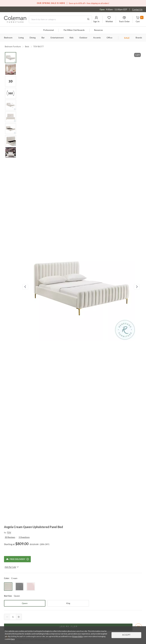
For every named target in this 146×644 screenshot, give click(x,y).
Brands (139, 38)
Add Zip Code (12, 567)
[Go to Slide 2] (11, 69)
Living (21, 38)
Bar (43, 38)
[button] (96, 19)
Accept (126, 635)
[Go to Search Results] (88, 19)
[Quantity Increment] (19, 617)
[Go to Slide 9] (11, 152)
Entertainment (57, 38)
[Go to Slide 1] (11, 58)
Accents (97, 38)
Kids (72, 38)
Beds (27, 46)
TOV (9, 532)
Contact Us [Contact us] (137, 9)
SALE (127, 38)
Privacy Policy (78, 636)
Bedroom (8, 38)
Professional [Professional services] (48, 30)
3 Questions (24, 537)
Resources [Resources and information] (98, 30)
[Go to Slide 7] (11, 129)
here (13, 639)
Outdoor (83, 38)
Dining (33, 38)
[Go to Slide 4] (11, 93)
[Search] (60, 19)
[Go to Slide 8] (11, 141)
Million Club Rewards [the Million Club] (74, 30)
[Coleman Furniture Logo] (15, 22)
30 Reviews (10, 537)
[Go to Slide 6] (11, 117)
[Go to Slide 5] (11, 105)
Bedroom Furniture (13, 46)
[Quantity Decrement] (7, 617)
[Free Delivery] (17, 559)
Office (109, 38)
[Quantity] (13, 617)
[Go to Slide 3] (11, 81)
